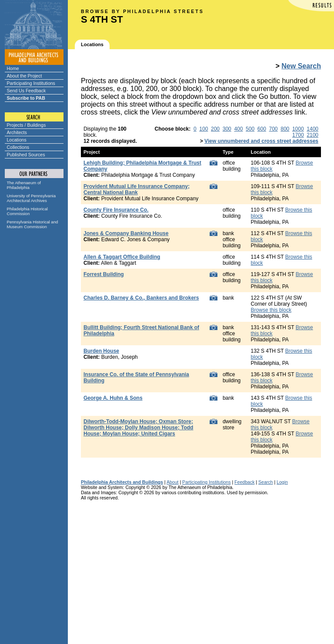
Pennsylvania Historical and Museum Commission (33, 224)
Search (266, 482)
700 (274, 129)
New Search (301, 66)
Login (282, 482)
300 (227, 129)
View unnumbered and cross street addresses (261, 141)
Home (13, 68)
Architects (17, 132)
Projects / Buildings (27, 125)
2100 (312, 135)
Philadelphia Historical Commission (27, 211)
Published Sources (26, 155)
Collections (18, 147)
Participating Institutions (31, 83)
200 (215, 129)
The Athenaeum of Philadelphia (24, 185)
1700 (298, 135)
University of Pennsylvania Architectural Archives (32, 198)
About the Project (25, 76)
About (173, 482)
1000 (298, 129)
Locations (17, 140)
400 (238, 129)
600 (262, 129)
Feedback (244, 482)
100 (204, 129)
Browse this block (271, 310)
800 (285, 129)
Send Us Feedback (27, 91)
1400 (312, 129)
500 (250, 129)
